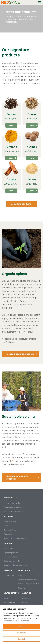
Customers (22, 588)
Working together (27, 570)
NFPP (11, 461)
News (6, 598)
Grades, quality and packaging (15, 565)
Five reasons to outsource (14, 507)
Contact (25, 602)
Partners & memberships (27, 580)
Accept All (21, 627)
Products (8, 543)
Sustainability (11, 516)
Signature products (11, 553)
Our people (23, 575)
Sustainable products (12, 561)
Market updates (10, 602)
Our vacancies (9, 575)
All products (8, 549)
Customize (22, 633)
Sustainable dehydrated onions (15, 538)
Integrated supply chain (13, 503)
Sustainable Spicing (11, 522)
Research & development (13, 511)
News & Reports (11, 593)
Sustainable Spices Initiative (29, 584)
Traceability (8, 534)
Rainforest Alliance (11, 530)
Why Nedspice (10, 498)
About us (27, 593)
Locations (26, 598)
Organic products (10, 557)
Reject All (21, 639)
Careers (8, 570)
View (13, 125)
